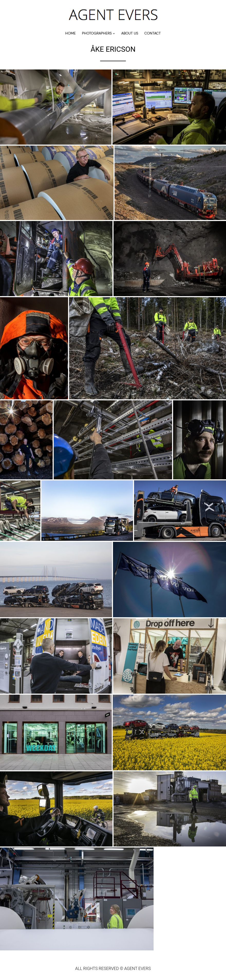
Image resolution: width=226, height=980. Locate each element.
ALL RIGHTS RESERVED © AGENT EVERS (113, 969)
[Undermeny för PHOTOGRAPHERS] (114, 33)
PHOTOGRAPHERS (97, 33)
